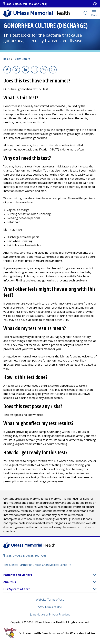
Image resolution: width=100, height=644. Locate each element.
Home (7, 59)
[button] (95, 575)
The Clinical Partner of (36, 565)
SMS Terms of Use (50, 607)
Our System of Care (17, 589)
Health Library (22, 59)
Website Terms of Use (50, 600)
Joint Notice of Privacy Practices (50, 614)
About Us (10, 582)
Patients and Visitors (18, 575)
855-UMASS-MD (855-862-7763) (27, 4)
